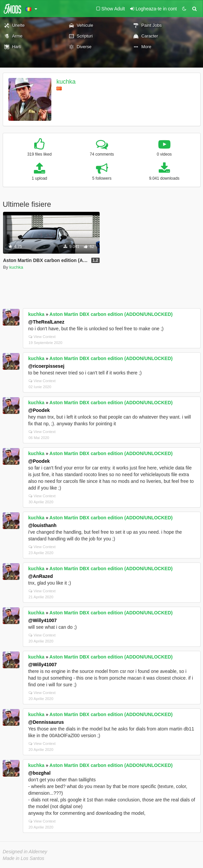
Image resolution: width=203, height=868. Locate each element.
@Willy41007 (42, 620)
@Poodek (39, 410)
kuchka (66, 82)
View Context (42, 337)
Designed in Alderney (25, 852)
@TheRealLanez (46, 322)
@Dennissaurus (46, 722)
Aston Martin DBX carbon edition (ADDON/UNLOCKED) (111, 314)
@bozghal (39, 773)
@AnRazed (41, 576)
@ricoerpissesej (46, 366)
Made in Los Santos (23, 858)
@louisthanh (42, 525)
